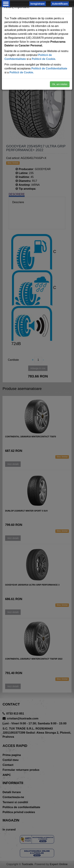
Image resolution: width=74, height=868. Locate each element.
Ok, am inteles (60, 84)
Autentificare (60, 4)
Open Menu (6, 4)
